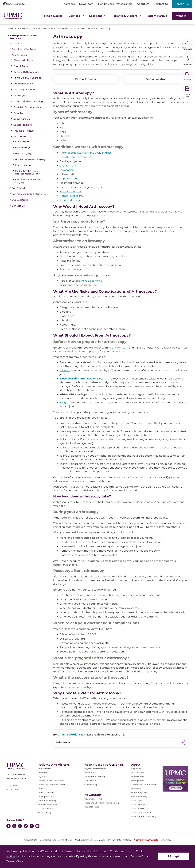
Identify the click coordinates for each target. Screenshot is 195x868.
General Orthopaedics (26, 72)
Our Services (19, 55)
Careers (69, 4)
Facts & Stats (137, 773)
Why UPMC (137, 769)
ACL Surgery (22, 142)
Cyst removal (68, 166)
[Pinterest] (26, 826)
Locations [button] (97, 16)
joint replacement (90, 281)
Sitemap (166, 840)
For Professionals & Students (29, 194)
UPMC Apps (137, 801)
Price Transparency (47, 801)
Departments (91, 781)
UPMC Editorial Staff (72, 735)
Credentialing (91, 785)
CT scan (65, 370)
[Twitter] (32, 826)
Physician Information (95, 769)
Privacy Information (119, 840)
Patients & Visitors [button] (126, 16)
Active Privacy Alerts (146, 840)
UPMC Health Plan (140, 809)
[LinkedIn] (20, 826)
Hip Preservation (23, 84)
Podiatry (18, 113)
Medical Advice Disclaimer (90, 840)
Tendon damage (70, 200)
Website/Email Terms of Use (56, 840)
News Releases (92, 807)
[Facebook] (8, 826)
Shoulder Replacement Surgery (29, 181)
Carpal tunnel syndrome (76, 157)
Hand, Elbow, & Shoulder (28, 78)
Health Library (44, 813)
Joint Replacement (25, 90)
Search (179, 4)
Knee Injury (20, 95)
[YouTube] (37, 826)
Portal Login (187, 91)
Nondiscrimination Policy (144, 817)
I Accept (174, 856)
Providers (187, 60)
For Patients (19, 188)
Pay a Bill (42, 777)
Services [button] (76, 16)
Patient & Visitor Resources (51, 781)
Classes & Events (46, 809)
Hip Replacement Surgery (30, 159)
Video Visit (187, 75)
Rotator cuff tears (71, 196)
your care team (118, 348)
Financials (136, 789)
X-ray (63, 403)
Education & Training (95, 777)
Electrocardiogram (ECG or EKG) (82, 379)
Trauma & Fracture (24, 131)
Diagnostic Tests (23, 60)
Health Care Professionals (115, 4)
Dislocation (67, 170)
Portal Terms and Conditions (106, 851)
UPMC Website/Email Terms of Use (58, 851)
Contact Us (161, 4)
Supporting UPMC (140, 793)
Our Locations (20, 200)
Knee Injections (24, 165)
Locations (42, 773)
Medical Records (46, 793)
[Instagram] (14, 826)
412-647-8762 (13, 786)
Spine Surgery (22, 119)
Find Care (187, 45)
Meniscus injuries (71, 191)
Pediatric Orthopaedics (27, 107)
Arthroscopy (22, 148)
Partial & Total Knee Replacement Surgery (28, 172)
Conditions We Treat (24, 49)
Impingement (69, 179)
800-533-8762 (14, 4)
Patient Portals (157, 16)
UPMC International (141, 813)
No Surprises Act (46, 797)
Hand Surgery (23, 153)
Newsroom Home (93, 799)
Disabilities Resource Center (51, 785)
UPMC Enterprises (140, 805)
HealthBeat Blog (139, 797)
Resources (90, 773)
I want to (182, 16)
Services (42, 789)
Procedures (20, 136)
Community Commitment (144, 785)
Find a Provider (86, 79)
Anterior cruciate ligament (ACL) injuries (86, 153)
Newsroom (86, 4)
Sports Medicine (23, 125)
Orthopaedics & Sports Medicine (24, 37)
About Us (143, 4)
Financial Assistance (47, 805)
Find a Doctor (53, 16)
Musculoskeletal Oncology (29, 101)
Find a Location (156, 79)
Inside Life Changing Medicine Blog (102, 803)
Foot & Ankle (21, 66)
